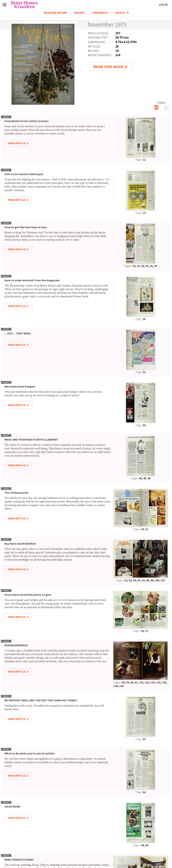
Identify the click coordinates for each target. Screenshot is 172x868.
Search (122, 13)
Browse (80, 13)
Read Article (17, 143)
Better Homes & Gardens (24, 5)
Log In (163, 4)
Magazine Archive (55, 13)
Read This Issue (108, 67)
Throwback (100, 13)
